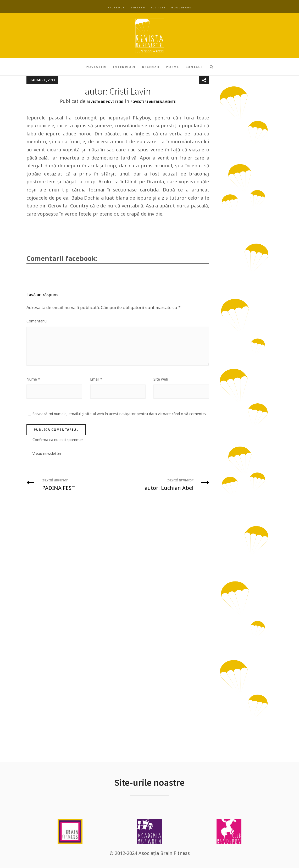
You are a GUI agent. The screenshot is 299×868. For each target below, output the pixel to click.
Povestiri (96, 67)
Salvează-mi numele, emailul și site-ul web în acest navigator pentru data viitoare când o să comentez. (120, 414)
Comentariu (37, 321)
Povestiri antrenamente (153, 102)
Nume (33, 379)
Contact (194, 67)
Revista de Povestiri (105, 102)
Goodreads (181, 7)
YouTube (158, 7)
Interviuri (124, 67)
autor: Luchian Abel (165, 484)
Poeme (172, 67)
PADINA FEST (70, 484)
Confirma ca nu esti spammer (58, 440)
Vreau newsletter (47, 454)
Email (96, 379)
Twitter (138, 7)
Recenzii (151, 67)
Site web (161, 379)
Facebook (116, 7)
